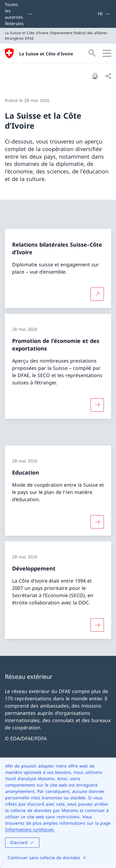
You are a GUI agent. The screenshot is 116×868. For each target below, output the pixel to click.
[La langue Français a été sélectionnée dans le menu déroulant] (104, 14)
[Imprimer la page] (95, 76)
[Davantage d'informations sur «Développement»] (97, 625)
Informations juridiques (30, 829)
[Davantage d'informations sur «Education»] (97, 521)
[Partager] (108, 76)
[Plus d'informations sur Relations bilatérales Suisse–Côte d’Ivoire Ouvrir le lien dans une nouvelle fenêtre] (97, 294)
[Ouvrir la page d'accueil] (39, 53)
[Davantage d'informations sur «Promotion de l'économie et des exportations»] (97, 405)
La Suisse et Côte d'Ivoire (46, 54)
